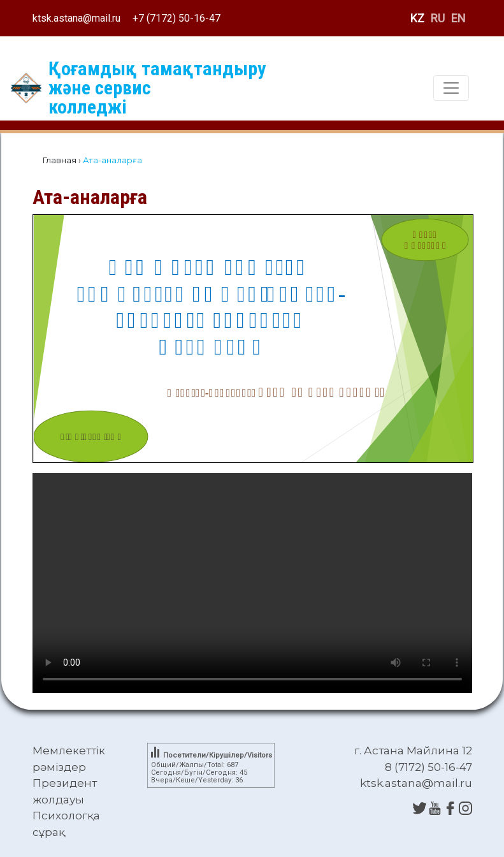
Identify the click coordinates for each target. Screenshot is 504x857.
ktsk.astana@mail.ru (76, 18)
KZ (417, 18)
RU (438, 18)
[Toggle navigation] (451, 88)
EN (458, 18)
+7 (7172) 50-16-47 (176, 18)
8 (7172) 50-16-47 (428, 767)
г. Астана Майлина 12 (413, 751)
